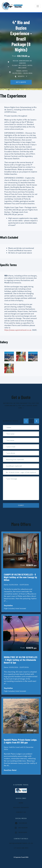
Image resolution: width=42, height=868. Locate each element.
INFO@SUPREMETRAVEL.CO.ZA (21, 843)
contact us (21, 812)
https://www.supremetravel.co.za (18, 330)
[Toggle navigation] (38, 6)
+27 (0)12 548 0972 (21, 848)
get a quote (21, 82)
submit (21, 505)
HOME (21, 803)
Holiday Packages (21, 808)
